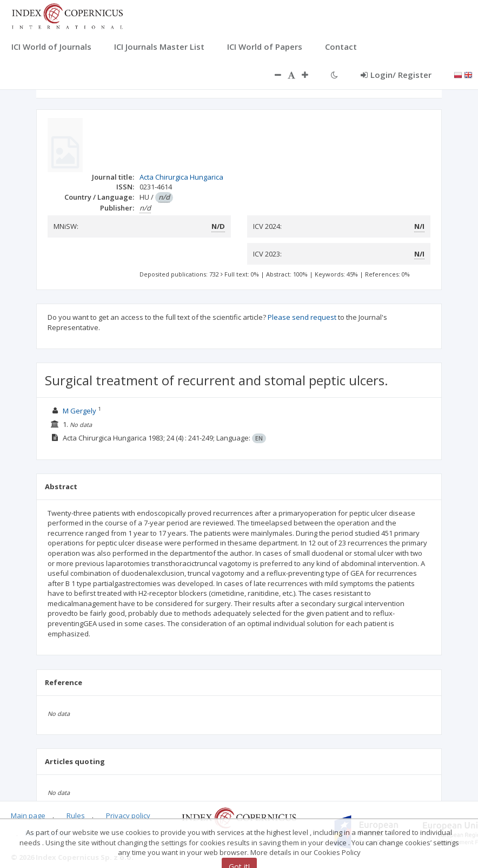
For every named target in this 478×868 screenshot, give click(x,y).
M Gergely (79, 411)
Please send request (302, 317)
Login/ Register (396, 75)
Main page (28, 816)
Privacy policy (128, 816)
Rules (76, 816)
